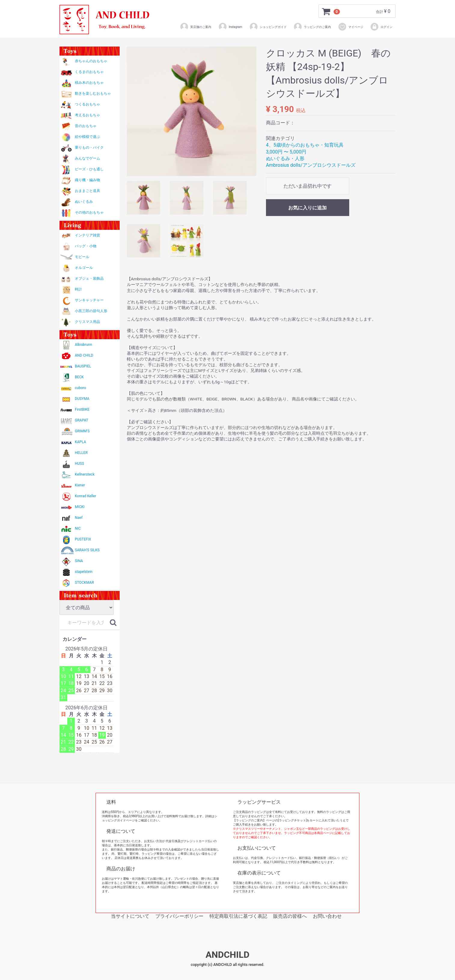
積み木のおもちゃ (89, 83)
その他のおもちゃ (89, 212)
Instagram (230, 27)
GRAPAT (81, 420)
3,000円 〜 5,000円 (286, 152)
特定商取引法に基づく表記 (238, 916)
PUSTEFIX (83, 539)
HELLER (81, 453)
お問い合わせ (327, 916)
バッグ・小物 (86, 246)
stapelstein (84, 572)
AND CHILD (84, 355)
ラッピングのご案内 (312, 27)
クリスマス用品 (87, 322)
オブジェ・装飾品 (89, 278)
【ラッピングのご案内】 (249, 820)
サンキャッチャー (89, 300)
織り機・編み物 (87, 180)
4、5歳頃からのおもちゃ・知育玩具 (305, 145)
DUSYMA (82, 399)
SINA (79, 561)
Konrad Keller (86, 496)
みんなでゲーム (87, 158)
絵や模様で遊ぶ (87, 137)
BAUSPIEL (83, 366)
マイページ (351, 27)
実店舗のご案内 (195, 27)
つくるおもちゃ (87, 104)
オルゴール (84, 268)
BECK (79, 377)
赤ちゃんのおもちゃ (91, 61)
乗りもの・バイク (89, 148)
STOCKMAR (84, 583)
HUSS (79, 464)
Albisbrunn (83, 345)
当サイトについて (130, 916)
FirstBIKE (82, 409)
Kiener (80, 485)
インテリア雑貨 (87, 235)
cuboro (80, 388)
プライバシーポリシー (179, 916)
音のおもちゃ (86, 126)
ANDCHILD (227, 955)
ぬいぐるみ (84, 202)
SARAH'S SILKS (87, 550)
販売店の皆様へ (290, 916)
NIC (78, 528)
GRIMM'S (82, 431)
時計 (78, 289)
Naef (79, 518)
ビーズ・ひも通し (89, 169)
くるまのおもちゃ (89, 72)
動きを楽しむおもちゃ (93, 93)
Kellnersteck (85, 474)
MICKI (80, 507)
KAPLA (80, 442)
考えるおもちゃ (87, 115)
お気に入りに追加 (307, 208)
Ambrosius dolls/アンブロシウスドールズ (311, 165)
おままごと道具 (87, 191)
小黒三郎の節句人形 (91, 311)
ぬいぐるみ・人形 (285, 158)
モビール (82, 257)
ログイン (381, 27)
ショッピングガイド (268, 27)
